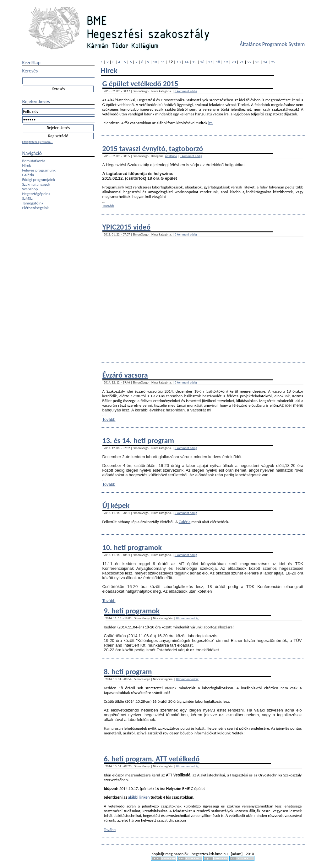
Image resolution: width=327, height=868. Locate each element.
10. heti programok (132, 547)
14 (186, 62)
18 (218, 62)
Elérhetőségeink (35, 208)
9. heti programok (132, 611)
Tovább (108, 206)
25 (273, 62)
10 (155, 62)
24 (265, 62)
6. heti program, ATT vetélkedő (152, 759)
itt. (211, 123)
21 (241, 62)
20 (234, 62)
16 (202, 62)
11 (163, 62)
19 (226, 62)
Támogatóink (33, 203)
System (297, 44)
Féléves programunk (39, 170)
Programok (275, 44)
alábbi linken (139, 797)
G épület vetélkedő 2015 (140, 84)
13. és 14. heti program (138, 440)
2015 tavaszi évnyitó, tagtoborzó (153, 148)
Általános (250, 44)
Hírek (27, 165)
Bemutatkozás (34, 161)
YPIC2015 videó (127, 227)
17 (210, 62)
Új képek (116, 505)
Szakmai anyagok (36, 184)
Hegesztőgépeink (36, 194)
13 (179, 62)
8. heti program (128, 672)
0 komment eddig (186, 91)
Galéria (28, 175)
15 (194, 62)
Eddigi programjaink (39, 180)
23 (257, 62)
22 (249, 62)
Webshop (30, 189)
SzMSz (27, 198)
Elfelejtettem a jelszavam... (38, 142)
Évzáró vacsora (125, 375)
